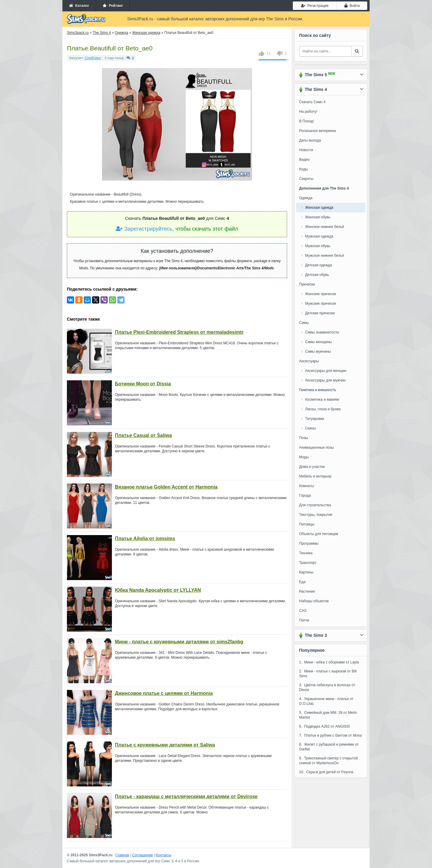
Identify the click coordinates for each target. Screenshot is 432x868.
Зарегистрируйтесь (144, 229)
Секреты (306, 179)
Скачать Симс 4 (312, 102)
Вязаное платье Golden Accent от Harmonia (166, 487)
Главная (122, 855)
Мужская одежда (319, 236)
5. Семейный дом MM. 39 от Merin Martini (328, 715)
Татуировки (315, 419)
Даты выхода (310, 140)
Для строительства (315, 505)
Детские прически (320, 313)
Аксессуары (309, 361)
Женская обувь (318, 217)
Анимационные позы (316, 447)
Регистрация (315, 6)
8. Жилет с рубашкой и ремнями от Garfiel (329, 747)
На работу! (308, 112)
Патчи (304, 620)
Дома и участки (312, 467)
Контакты (163, 855)
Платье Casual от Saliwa (143, 435)
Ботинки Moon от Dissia (143, 384)
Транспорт (308, 563)
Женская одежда (319, 208)
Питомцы (307, 524)
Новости (306, 150)
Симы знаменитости (322, 332)
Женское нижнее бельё (325, 227)
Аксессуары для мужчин (325, 380)
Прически (307, 284)
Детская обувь (317, 275)
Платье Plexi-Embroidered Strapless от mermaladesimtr (179, 332)
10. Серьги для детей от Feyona (326, 772)
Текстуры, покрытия (316, 515)
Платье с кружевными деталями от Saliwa (165, 745)
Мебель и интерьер (315, 476)
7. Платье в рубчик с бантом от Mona (330, 735)
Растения (307, 591)
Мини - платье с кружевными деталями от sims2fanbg (179, 642)
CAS (303, 611)
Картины (306, 572)
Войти (352, 6)
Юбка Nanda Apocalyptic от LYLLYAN (158, 590)
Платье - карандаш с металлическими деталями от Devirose (186, 796)
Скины (310, 428)
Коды (303, 169)
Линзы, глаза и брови (323, 409)
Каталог (79, 6)
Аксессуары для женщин (326, 371)
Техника (306, 553)
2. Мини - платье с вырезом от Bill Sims (328, 674)
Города (305, 495)
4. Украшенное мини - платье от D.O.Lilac (326, 701)
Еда (302, 582)
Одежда (306, 198)
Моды (304, 457)
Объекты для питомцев (319, 534)
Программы (309, 543)
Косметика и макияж (322, 400)
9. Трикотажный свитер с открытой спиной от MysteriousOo (328, 761)
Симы (304, 323)
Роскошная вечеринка (318, 131)
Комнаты (306, 486)
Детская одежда (318, 265)
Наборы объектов (314, 601)
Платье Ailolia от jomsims (145, 539)
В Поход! (306, 121)
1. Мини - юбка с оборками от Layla (329, 662)
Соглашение (142, 855)
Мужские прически (321, 304)
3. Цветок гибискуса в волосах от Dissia (327, 687)
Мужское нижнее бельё (325, 256)
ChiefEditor (93, 58)
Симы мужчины (318, 352)
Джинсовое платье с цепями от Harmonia (164, 693)
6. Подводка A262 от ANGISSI (324, 726)
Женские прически (321, 294)
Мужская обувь (318, 246)
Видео (304, 160)
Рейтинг (113, 6)
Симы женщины (318, 342)
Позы (303, 438)
